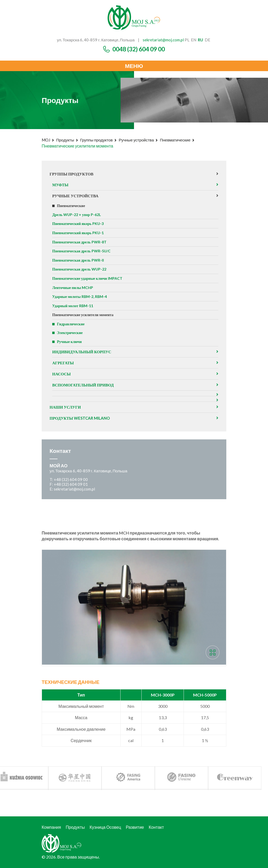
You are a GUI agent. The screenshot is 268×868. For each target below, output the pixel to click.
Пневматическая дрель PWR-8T (79, 242)
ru (200, 40)
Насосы (61, 374)
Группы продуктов (96, 140)
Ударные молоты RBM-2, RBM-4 (80, 296)
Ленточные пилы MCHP (73, 288)
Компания (51, 827)
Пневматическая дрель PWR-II (78, 260)
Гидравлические (71, 324)
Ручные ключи (69, 342)
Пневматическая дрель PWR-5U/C (81, 251)
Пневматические (175, 140)
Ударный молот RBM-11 (73, 306)
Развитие (135, 827)
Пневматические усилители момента (83, 315)
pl (187, 40)
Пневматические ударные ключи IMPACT (87, 278)
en (194, 40)
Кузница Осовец (105, 827)
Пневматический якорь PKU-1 (78, 233)
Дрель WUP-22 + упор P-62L (76, 215)
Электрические (70, 333)
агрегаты (63, 363)
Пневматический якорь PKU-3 (78, 224)
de (207, 40)
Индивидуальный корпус (82, 352)
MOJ (46, 140)
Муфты (60, 185)
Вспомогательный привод (83, 385)
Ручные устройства (136, 140)
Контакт (156, 827)
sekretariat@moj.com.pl (163, 40)
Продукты (65, 140)
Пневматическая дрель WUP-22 (79, 269)
